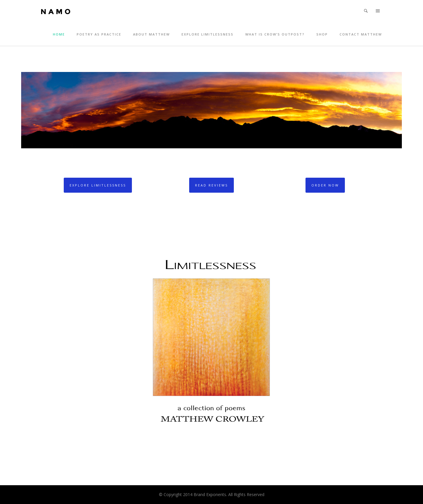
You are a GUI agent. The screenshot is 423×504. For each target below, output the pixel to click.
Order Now (325, 185)
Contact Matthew (361, 34)
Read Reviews (211, 185)
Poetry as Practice (99, 34)
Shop (322, 34)
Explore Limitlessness (208, 34)
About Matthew (151, 34)
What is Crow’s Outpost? (275, 34)
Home (59, 34)
